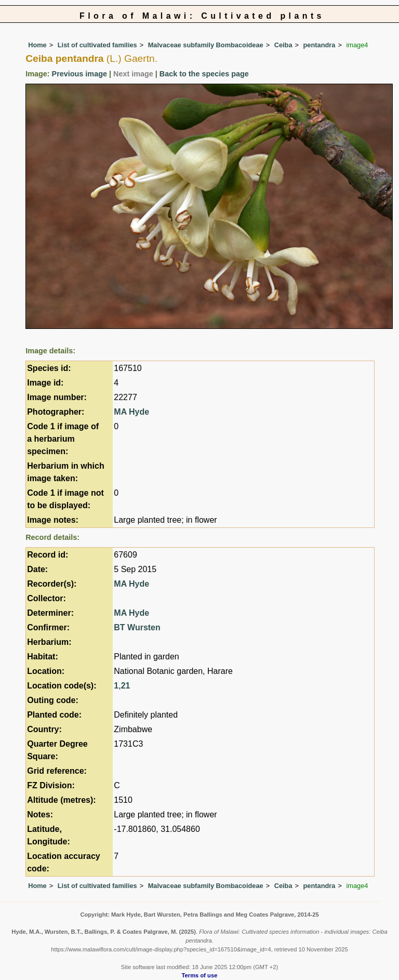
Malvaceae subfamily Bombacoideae (206, 45)
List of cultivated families (97, 45)
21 (126, 686)
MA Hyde (131, 412)
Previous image (79, 74)
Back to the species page (204, 74)
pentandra (320, 45)
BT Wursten (137, 627)
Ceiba (283, 45)
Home (37, 45)
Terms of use (200, 975)
